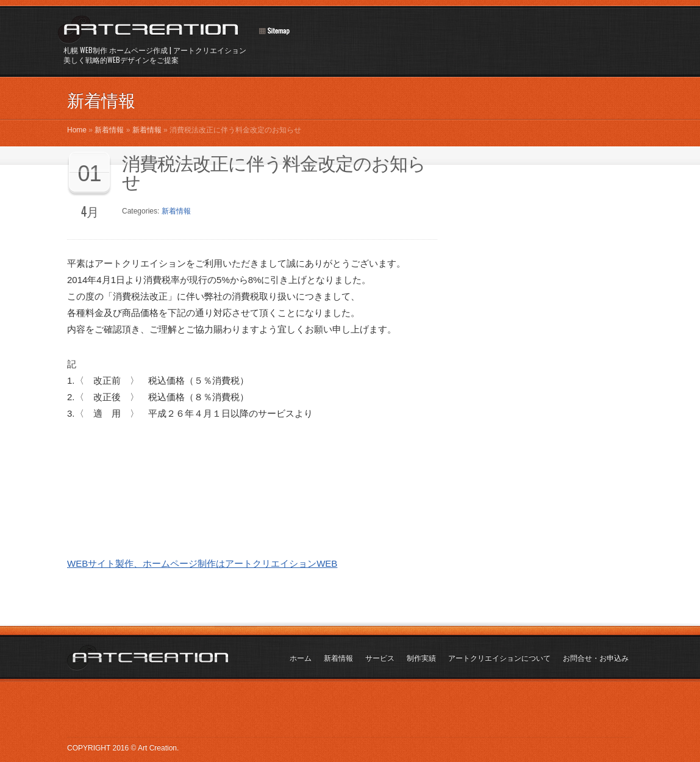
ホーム (301, 658)
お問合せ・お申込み (596, 658)
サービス (380, 658)
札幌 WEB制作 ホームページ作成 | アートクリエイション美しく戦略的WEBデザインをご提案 (155, 55)
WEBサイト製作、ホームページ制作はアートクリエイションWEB (202, 563)
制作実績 (421, 658)
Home (77, 130)
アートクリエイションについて (499, 658)
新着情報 (109, 130)
